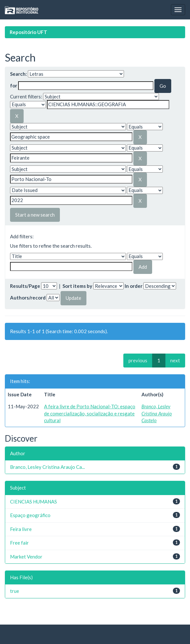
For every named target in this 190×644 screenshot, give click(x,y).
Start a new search (35, 215)
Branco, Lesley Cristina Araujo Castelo (157, 413)
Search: (18, 74)
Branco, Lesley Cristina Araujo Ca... (47, 467)
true (15, 591)
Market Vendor (26, 557)
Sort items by (77, 286)
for (14, 85)
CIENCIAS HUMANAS (34, 502)
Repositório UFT (28, 32)
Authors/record (28, 298)
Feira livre (21, 529)
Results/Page (25, 286)
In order (134, 286)
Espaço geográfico (30, 515)
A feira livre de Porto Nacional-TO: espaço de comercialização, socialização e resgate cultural (90, 413)
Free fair (19, 543)
